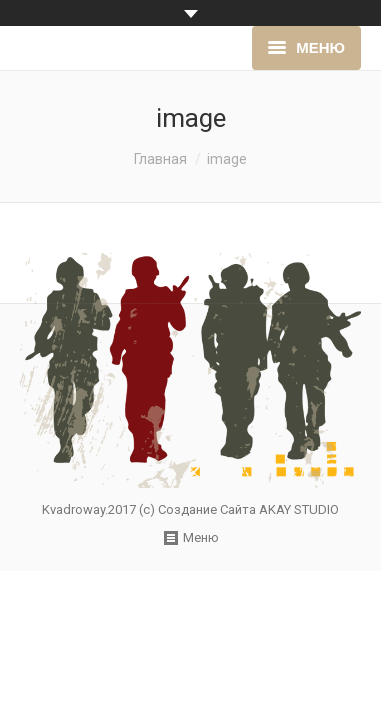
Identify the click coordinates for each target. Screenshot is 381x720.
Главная (160, 159)
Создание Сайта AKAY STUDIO (248, 509)
